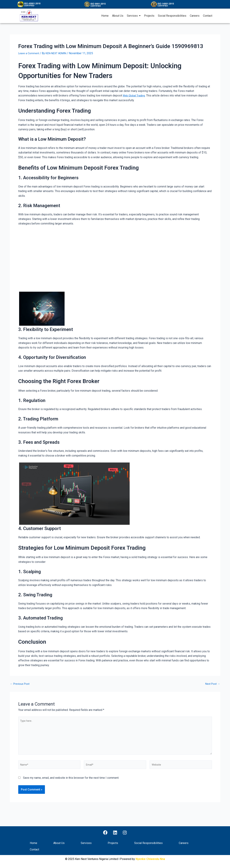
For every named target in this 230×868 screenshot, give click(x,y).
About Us (59, 843)
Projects (113, 843)
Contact (34, 850)
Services (86, 843)
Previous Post (21, 684)
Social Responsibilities (148, 843)
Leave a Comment (29, 53)
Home (34, 843)
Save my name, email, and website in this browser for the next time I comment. (71, 782)
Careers (184, 843)
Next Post (212, 684)
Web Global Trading (135, 95)
